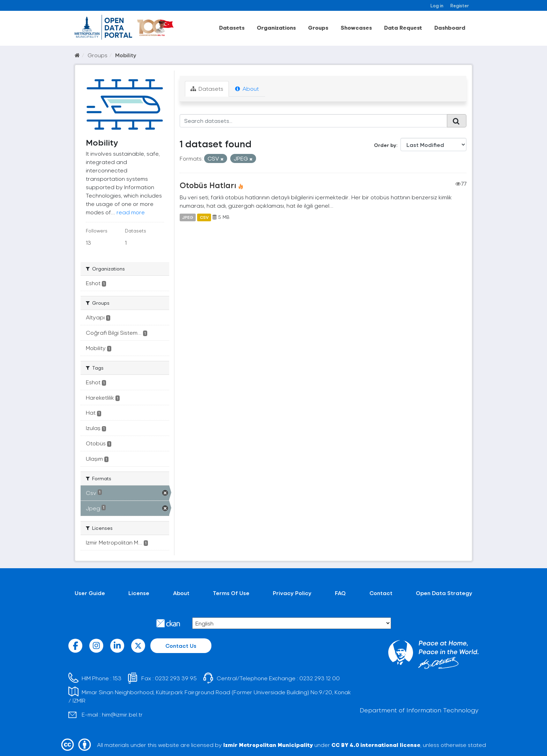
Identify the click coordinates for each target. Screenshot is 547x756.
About (247, 88)
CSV (204, 217)
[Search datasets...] (313, 121)
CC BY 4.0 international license (376, 745)
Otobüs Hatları (208, 185)
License (139, 593)
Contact (381, 593)
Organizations (276, 27)
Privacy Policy (292, 593)
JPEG (188, 217)
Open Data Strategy (444, 593)
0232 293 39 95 (176, 678)
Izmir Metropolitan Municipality (268, 745)
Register (460, 5)
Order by (385, 145)
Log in (437, 5)
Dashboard (450, 27)
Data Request (403, 27)
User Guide (90, 593)
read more (131, 212)
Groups (318, 27)
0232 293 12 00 (320, 678)
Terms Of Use (231, 593)
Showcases (356, 27)
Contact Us (181, 646)
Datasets (232, 27)
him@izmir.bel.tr (122, 714)
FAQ (340, 593)
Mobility (126, 55)
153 (117, 678)
